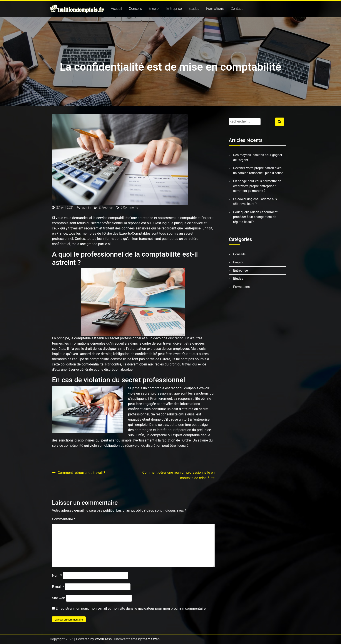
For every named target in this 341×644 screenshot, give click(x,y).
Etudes (194, 9)
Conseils (135, 9)
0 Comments (129, 207)
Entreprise (174, 9)
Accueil (116, 9)
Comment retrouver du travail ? (81, 473)
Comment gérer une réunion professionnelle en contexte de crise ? (178, 475)
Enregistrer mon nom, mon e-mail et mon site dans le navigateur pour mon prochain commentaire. (131, 608)
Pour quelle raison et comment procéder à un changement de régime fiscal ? (255, 217)
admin (86, 207)
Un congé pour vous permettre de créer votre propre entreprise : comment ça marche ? (257, 186)
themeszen (151, 639)
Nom (57, 575)
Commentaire (64, 519)
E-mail (58, 587)
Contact (237, 9)
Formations (215, 9)
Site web (59, 598)
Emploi (154, 9)
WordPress (103, 639)
